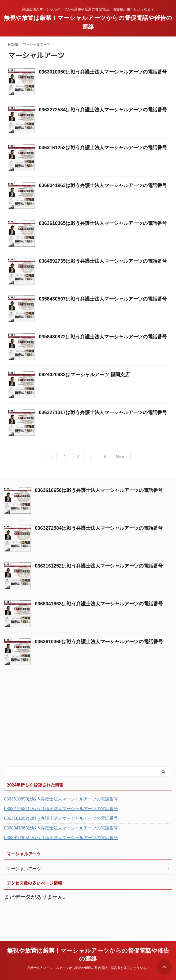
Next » (122, 457)
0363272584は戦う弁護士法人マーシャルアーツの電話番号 (103, 110)
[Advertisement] (44, 725)
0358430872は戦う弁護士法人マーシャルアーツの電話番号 (103, 337)
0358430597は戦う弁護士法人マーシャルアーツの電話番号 (103, 299)
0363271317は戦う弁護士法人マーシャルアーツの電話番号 (103, 412)
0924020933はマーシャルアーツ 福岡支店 (84, 375)
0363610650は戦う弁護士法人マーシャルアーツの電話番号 (103, 72)
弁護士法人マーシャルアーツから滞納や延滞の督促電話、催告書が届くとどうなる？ (88, 968)
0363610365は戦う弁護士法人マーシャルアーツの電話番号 (103, 223)
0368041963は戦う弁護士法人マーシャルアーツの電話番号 (103, 185)
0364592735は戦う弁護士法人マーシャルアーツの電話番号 (103, 261)
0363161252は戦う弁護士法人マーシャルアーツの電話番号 (103, 148)
